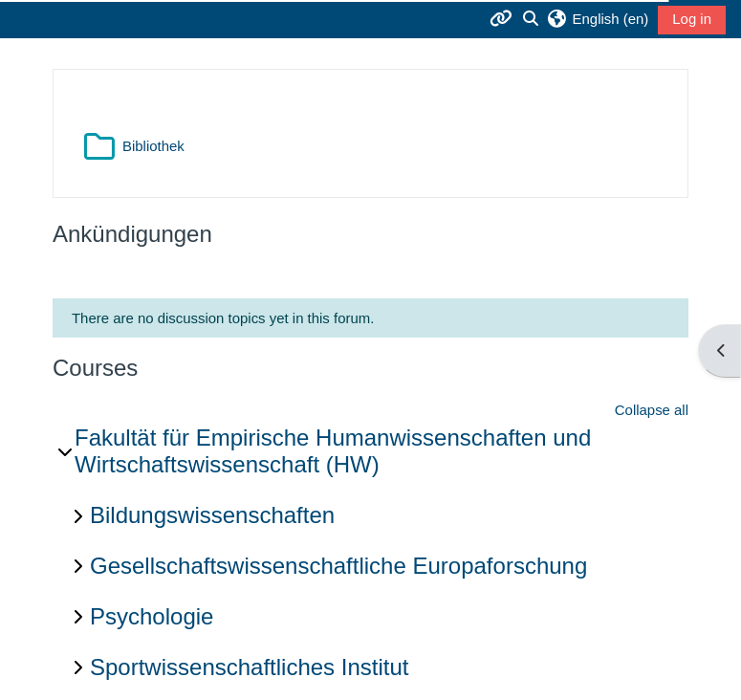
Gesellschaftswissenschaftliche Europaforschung (338, 566)
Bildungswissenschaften (212, 515)
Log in (692, 19)
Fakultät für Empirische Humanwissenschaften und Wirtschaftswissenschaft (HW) (333, 451)
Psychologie (152, 616)
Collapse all (652, 410)
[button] (597, 19)
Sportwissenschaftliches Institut (249, 667)
